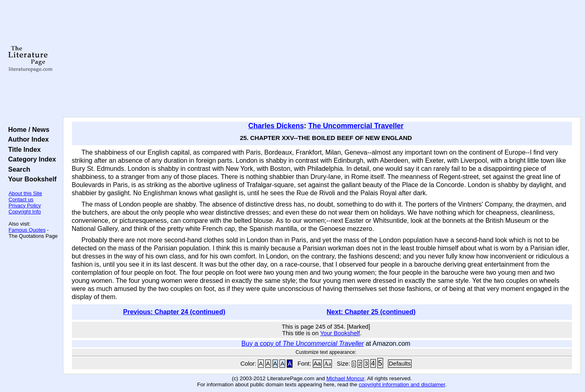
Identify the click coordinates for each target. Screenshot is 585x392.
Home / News (27, 129)
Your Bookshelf (30, 179)
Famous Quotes (27, 230)
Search (17, 169)
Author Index (27, 139)
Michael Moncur (345, 378)
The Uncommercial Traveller (356, 126)
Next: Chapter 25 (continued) (371, 312)
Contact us (21, 199)
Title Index (23, 149)
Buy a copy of (302, 344)
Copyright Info (25, 212)
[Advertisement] (322, 59)
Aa (317, 364)
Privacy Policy (25, 206)
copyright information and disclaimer (402, 384)
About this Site (25, 193)
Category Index (30, 159)
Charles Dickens (276, 126)
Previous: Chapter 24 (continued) (174, 312)
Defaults (400, 364)
